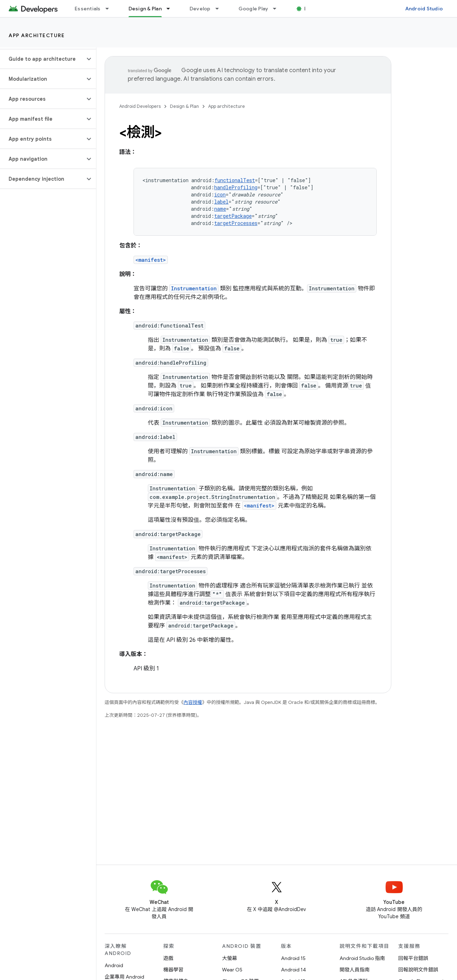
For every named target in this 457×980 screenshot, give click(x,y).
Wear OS (232, 970)
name (220, 209)
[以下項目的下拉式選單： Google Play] (278, 9)
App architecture (37, 35)
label (221, 202)
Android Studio (424, 9)
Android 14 (293, 970)
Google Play (253, 9)
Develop (200, 9)
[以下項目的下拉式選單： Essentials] (110, 9)
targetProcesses (236, 223)
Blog (310, 9)
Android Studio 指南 (362, 958)
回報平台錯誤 (413, 958)
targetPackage (233, 216)
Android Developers (140, 106)
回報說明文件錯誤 (418, 970)
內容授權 (193, 702)
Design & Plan (184, 106)
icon (220, 194)
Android (114, 965)
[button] (42, 59)
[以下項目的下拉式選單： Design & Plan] (171, 9)
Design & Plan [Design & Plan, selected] (145, 9)
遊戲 (169, 958)
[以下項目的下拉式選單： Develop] (220, 9)
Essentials (88, 9)
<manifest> (151, 260)
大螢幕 (230, 958)
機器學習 (174, 970)
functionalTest (235, 180)
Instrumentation (194, 288)
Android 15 (293, 958)
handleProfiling (236, 187)
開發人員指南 (355, 970)
